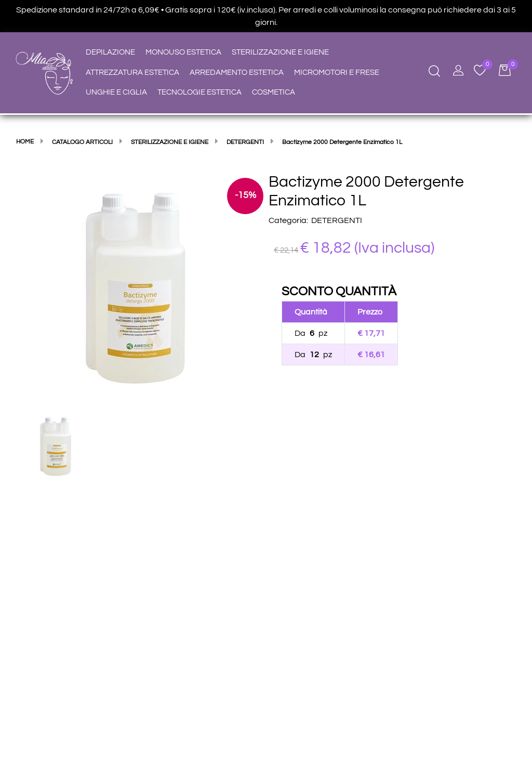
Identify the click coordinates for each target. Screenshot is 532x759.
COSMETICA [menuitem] (274, 92)
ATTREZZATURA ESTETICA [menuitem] (132, 73)
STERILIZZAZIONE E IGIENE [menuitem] (280, 52)
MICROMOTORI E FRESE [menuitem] (337, 73)
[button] (137, 289)
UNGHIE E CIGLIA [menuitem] (116, 92)
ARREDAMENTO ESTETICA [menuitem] (237, 73)
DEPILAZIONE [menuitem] (110, 52)
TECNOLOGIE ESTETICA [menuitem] (199, 92)
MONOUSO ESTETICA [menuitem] (183, 52)
